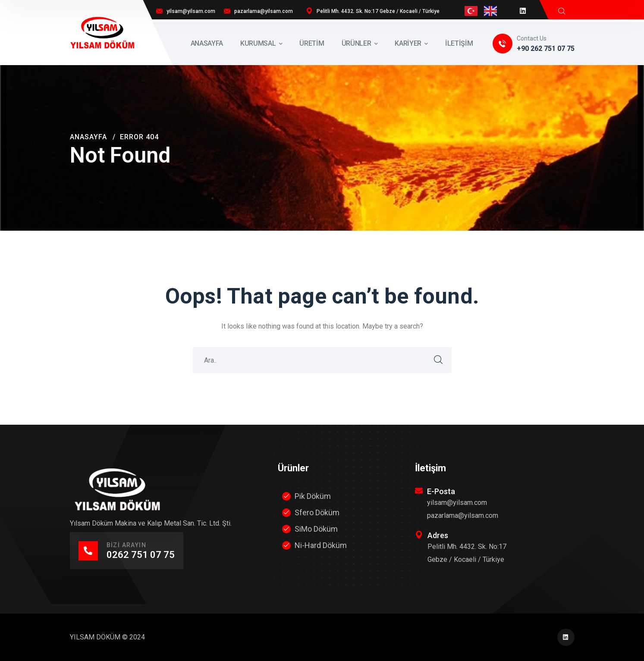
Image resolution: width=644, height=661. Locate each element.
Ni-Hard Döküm (321, 545)
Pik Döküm (313, 496)
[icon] (523, 11)
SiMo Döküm (316, 529)
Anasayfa (88, 137)
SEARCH (439, 360)
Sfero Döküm (317, 512)
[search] (562, 11)
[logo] (102, 32)
